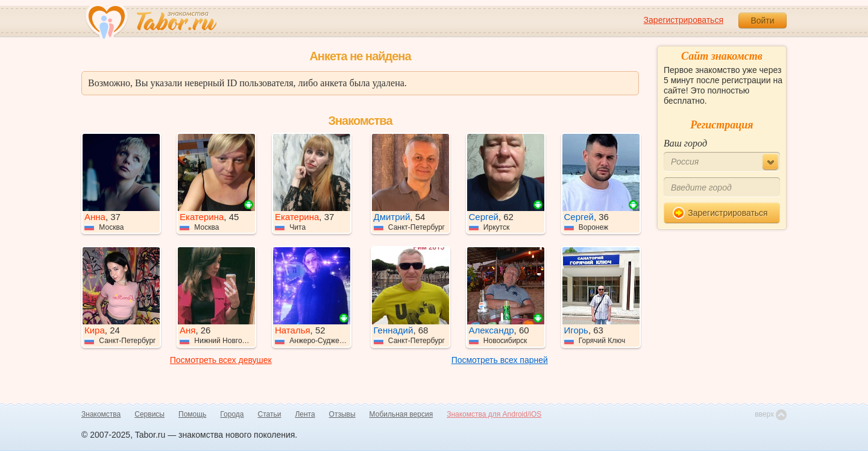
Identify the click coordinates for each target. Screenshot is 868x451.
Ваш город (685, 143)
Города (232, 414)
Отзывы (342, 414)
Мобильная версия (401, 414)
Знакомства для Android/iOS (494, 414)
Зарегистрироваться (684, 20)
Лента (305, 414)
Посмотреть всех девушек (221, 360)
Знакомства (101, 414)
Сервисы (149, 414)
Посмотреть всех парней (500, 360)
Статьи (270, 414)
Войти (762, 20)
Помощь (192, 414)
